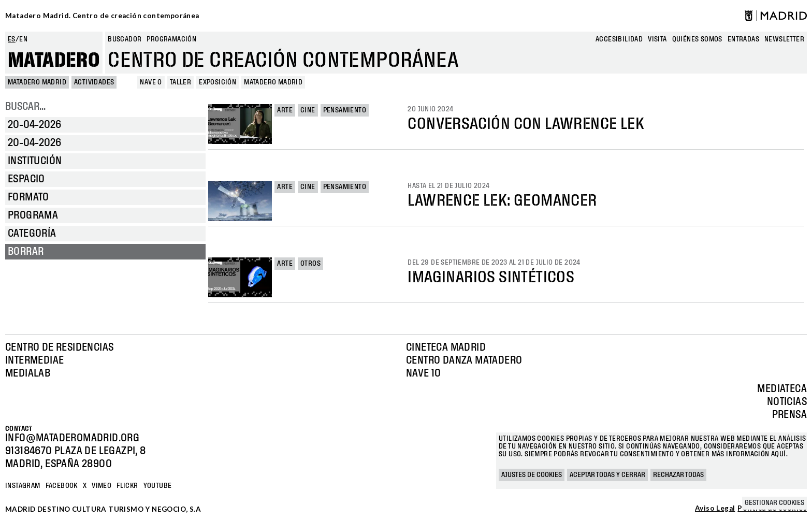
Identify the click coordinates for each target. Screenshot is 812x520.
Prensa (789, 415)
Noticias (787, 402)
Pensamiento (345, 110)
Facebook (62, 486)
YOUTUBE (158, 486)
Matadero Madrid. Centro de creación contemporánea (102, 16)
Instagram (23, 486)
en (23, 39)
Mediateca (782, 389)
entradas (743, 39)
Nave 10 (424, 373)
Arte (285, 110)
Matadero (54, 61)
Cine (308, 110)
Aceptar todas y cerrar (607, 475)
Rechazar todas (678, 475)
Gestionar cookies (774, 503)
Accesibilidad (619, 39)
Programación (171, 39)
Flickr (127, 486)
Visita (657, 39)
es (12, 39)
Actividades (94, 82)
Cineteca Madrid (446, 348)
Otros (310, 264)
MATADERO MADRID (37, 82)
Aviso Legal (715, 509)
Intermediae (34, 360)
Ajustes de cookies (532, 475)
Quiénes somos (697, 39)
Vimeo (102, 486)
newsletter (784, 39)
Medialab (28, 373)
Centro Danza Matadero (464, 360)
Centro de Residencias (59, 348)
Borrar (26, 252)
